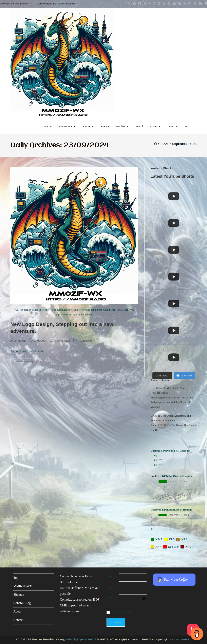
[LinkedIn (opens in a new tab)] (159, 4)
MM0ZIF (20, 341)
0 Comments (85, 341)
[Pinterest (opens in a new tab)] (149, 4)
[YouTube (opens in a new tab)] (174, 4)
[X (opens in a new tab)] (129, 4)
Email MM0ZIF (87, 640)
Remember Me (121, 612)
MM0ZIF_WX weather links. (16, 4)
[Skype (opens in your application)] (169, 4)
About (17, 611)
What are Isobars (159, 393)
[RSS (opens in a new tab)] (185, 4)
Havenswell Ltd (182, 640)
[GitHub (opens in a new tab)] (164, 4)
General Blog (62, 341)
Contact (18, 620)
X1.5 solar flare (70, 582)
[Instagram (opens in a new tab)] (154, 4)
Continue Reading (27, 362)
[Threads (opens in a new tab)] (145, 4)
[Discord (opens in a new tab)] (200, 4)
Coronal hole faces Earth (76, 576)
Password (112, 600)
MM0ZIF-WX (23, 586)
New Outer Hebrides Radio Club (168, 388)
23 (195, 144)
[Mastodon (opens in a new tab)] (205, 4)
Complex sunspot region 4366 (79, 599)
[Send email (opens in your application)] (190, 4)
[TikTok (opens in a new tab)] (195, 4)
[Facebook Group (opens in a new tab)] (140, 4)
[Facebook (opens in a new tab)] (134, 4)
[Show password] (144, 598)
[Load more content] (162, 376)
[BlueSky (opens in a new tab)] (180, 4)
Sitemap (19, 594)
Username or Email (112, 582)
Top (16, 578)
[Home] (156, 144)
